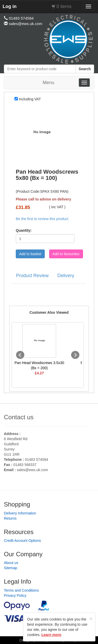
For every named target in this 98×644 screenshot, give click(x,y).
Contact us (19, 417)
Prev (20, 355)
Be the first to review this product (42, 219)
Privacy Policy (15, 595)
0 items (64, 6)
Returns (10, 518)
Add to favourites (66, 254)
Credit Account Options (22, 541)
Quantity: (24, 230)
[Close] (91, 619)
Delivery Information (20, 513)
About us (11, 563)
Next (75, 355)
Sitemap (10, 568)
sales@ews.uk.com (32, 470)
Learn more (51, 635)
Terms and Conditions (21, 590)
